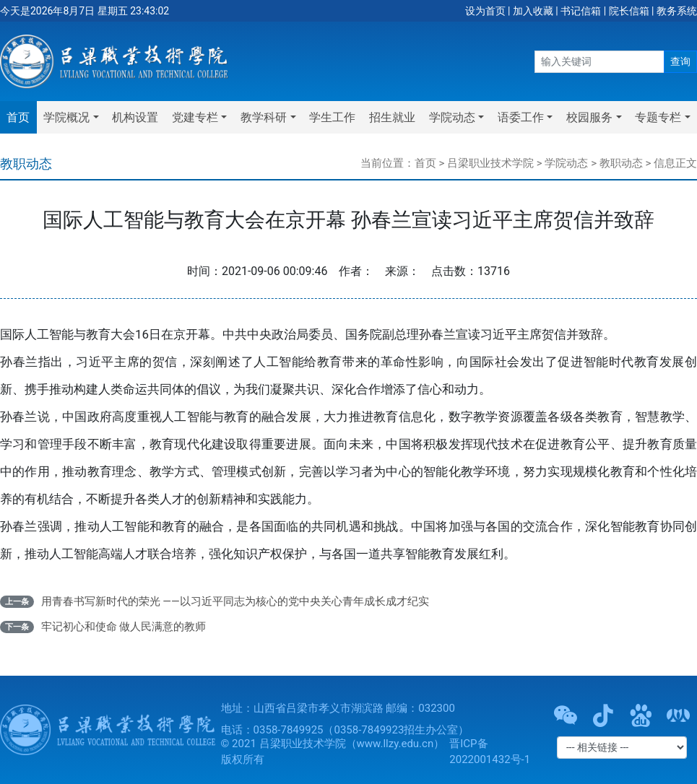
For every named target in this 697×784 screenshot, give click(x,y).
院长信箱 (629, 11)
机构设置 (135, 117)
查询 (680, 61)
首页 (18, 117)
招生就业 (392, 117)
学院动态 (566, 163)
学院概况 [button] (66, 117)
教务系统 (677, 11)
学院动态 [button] (452, 117)
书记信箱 (581, 11)
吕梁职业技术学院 (490, 163)
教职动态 (621, 163)
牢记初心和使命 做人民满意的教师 (124, 627)
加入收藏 (533, 11)
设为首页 (485, 11)
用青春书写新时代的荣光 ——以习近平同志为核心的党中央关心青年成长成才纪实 (235, 601)
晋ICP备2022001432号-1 (490, 752)
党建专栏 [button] (195, 117)
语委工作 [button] (521, 117)
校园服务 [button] (589, 117)
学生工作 (332, 117)
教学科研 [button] (264, 117)
